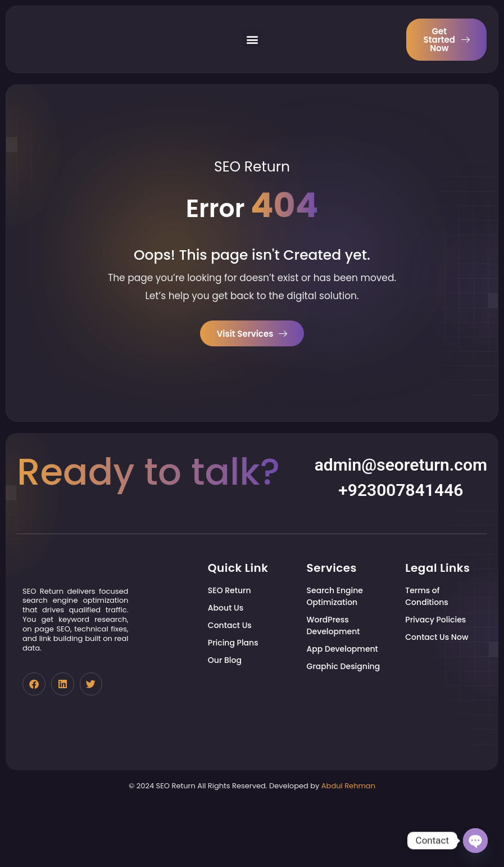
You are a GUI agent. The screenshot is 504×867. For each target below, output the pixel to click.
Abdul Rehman (348, 848)
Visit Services (252, 334)
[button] (252, 39)
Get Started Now (447, 39)
